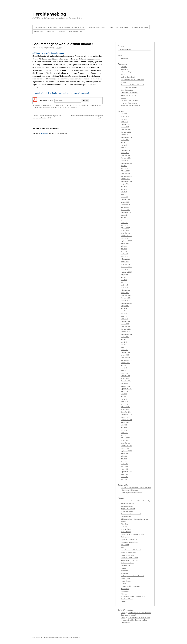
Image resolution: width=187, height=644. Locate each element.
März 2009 (124, 466)
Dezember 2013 (126, 326)
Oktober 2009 (125, 448)
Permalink (92, 105)
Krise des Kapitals (55, 105)
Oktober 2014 (125, 300)
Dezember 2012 (126, 358)
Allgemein (124, 69)
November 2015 (126, 267)
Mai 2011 (124, 399)
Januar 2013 (125, 355)
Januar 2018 (125, 202)
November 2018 (126, 176)
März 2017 (124, 225)
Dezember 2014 (126, 295)
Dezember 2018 (126, 173)
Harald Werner (126, 532)
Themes (123, 584)
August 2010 (125, 422)
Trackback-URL (72, 108)
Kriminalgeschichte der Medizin (132, 493)
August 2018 (125, 184)
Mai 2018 (124, 192)
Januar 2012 (125, 378)
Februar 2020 (125, 150)
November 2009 (126, 446)
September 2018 (126, 181)
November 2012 (126, 360)
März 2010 (124, 435)
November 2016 (126, 236)
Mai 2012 (124, 368)
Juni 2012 (124, 365)
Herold (39, 48)
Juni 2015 (124, 280)
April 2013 (124, 347)
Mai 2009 (124, 461)
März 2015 (124, 288)
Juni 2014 (124, 311)
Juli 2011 (124, 394)
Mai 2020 (124, 145)
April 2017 (124, 223)
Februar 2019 (125, 171)
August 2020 (125, 140)
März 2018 (124, 197)
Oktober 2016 (125, 238)
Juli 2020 (124, 142)
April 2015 (124, 285)
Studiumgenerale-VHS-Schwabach (132, 576)
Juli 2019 (124, 166)
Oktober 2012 (125, 363)
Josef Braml (125, 545)
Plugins (123, 568)
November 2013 (126, 329)
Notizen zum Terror (127, 563)
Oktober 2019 (125, 161)
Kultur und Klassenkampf (129, 93)
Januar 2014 (125, 324)
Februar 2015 (125, 290)
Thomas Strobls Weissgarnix (130, 586)
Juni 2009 (124, 459)
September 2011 (126, 389)
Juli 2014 (124, 308)
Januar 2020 (125, 153)
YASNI (123, 601)
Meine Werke (39, 32)
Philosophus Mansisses (140, 27)
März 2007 (124, 477)
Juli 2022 (124, 114)
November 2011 (126, 383)
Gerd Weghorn (126, 529)
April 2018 (124, 194)
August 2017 (125, 215)
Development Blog (127, 511)
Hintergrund (125, 537)
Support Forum (126, 581)
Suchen (121, 46)
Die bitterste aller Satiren (97, 27)
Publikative (124, 571)
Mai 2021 (124, 119)
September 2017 (126, 212)
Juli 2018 (124, 186)
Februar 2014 (125, 321)
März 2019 (124, 168)
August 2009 (125, 453)
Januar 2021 (125, 127)
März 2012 (124, 373)
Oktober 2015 (125, 269)
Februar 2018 (125, 199)
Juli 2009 (124, 456)
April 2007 (124, 474)
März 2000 (124, 479)
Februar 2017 (125, 228)
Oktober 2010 (125, 417)
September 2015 (126, 272)
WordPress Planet (127, 599)
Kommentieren (37, 108)
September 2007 (126, 472)
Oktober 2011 (125, 386)
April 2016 (124, 254)
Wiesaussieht (125, 591)
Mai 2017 (124, 220)
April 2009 (124, 464)
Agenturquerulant (127, 506)
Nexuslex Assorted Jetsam (129, 558)
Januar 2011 (125, 409)
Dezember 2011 (126, 381)
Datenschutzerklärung (76, 32)
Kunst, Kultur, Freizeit (128, 95)
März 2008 (124, 469)
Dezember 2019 (126, 155)
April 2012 (124, 370)
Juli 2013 (124, 339)
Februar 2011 (125, 407)
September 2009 (126, 451)
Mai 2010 (124, 430)
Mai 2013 (124, 345)
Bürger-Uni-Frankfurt (128, 509)
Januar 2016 (125, 262)
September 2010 (126, 420)
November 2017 (126, 207)
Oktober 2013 (125, 332)
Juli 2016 (124, 246)
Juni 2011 (124, 396)
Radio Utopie (125, 573)
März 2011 (124, 404)
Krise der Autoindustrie (129, 87)
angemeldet (44, 133)
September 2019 (126, 163)
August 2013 (125, 337)
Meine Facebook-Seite (128, 552)
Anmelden (124, 58)
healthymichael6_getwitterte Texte (132, 534)
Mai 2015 (124, 282)
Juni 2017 (124, 218)
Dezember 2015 (126, 264)
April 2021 (124, 122)
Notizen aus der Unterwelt (130, 560)
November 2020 (126, 132)
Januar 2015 (125, 293)
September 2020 (126, 137)
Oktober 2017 (125, 210)
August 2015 (125, 275)
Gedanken (124, 82)
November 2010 (126, 415)
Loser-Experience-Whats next (131, 550)
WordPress (45, 637)
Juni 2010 (124, 427)
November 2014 (126, 298)
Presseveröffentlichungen (129, 100)
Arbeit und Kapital (127, 72)
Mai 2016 (124, 251)
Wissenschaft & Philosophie (130, 106)
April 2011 (124, 402)
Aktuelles (124, 67)
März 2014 (124, 319)
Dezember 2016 (126, 233)
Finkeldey (124, 527)
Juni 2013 (124, 342)
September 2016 (126, 241)
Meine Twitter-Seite (127, 555)
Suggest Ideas (125, 578)
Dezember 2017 (126, 205)
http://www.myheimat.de (129, 539)
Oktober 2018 (125, 179)
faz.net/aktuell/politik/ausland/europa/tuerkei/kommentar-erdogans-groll (61, 93)
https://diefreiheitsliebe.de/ (130, 542)
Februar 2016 (125, 259)
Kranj (123, 547)
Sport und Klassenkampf (129, 103)
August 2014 (125, 306)
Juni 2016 (124, 249)
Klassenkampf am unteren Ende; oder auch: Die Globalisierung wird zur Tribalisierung (136, 620)
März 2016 (124, 256)
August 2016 (125, 243)
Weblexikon (125, 589)
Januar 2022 (125, 116)
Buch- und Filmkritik (128, 77)
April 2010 (124, 433)
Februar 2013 (125, 352)
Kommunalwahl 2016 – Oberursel (132, 85)
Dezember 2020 (126, 129)
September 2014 (126, 303)
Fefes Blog (124, 524)
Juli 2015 (124, 277)
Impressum (51, 32)
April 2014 (124, 316)
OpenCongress (126, 565)
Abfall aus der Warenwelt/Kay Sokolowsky (135, 501)
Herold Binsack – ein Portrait (119, 27)
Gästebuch (61, 32)
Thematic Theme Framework (71, 637)
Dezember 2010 (126, 412)
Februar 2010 (125, 438)
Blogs (123, 74)
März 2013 (124, 350)
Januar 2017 (125, 230)
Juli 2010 (124, 425)
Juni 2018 (124, 189)
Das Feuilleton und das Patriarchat (132, 80)
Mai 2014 (124, 313)
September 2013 (126, 334)
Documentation (126, 516)
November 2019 (126, 158)
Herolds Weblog (49, 14)
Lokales (123, 98)
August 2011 (125, 391)
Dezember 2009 (126, 443)
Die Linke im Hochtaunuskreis (131, 514)
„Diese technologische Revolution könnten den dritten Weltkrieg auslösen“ (60, 27)
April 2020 (124, 148)
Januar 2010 (125, 440)
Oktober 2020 (125, 135)
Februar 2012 (125, 376)
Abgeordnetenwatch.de (128, 503)
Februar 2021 (125, 124)
